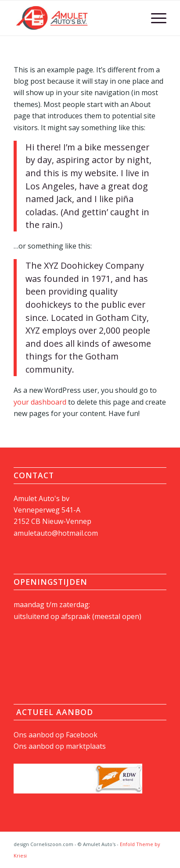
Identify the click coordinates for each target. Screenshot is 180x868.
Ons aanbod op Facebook (56, 735)
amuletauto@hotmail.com (56, 533)
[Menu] (154, 18)
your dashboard (40, 402)
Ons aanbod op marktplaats (60, 746)
